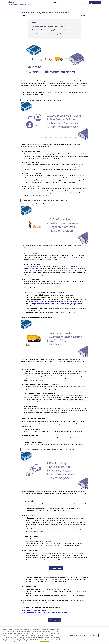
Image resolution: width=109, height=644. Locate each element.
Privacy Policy (44, 641)
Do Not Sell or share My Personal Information (83, 635)
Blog (70, 3)
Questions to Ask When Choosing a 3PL (38, 610)
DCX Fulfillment (55, 3)
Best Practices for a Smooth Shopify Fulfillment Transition (53, 34)
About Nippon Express (80, 3)
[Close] (106, 635)
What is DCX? (44, 3)
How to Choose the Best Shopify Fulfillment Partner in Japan (46, 613)
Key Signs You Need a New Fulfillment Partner (49, 26)
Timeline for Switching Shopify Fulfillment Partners (51, 30)
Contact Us (96, 3)
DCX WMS (64, 3)
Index (34, 22)
